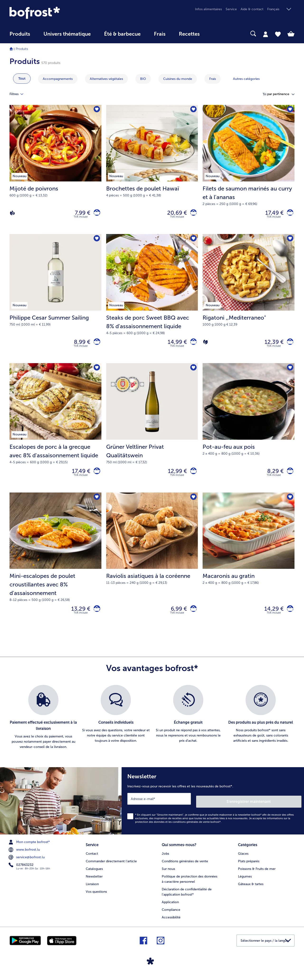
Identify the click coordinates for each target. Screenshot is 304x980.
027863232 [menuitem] (21, 871)
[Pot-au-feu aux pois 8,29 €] (249, 433)
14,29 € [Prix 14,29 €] (271, 616)
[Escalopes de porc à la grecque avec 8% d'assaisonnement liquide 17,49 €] (55, 433)
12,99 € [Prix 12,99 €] (175, 476)
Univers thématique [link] (67, 34)
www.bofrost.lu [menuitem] (25, 855)
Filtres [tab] (19, 94)
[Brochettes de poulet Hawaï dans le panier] (192, 214)
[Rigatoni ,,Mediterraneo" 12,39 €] (249, 302)
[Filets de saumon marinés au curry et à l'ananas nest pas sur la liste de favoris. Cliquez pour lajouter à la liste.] (289, 110)
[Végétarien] (205, 345)
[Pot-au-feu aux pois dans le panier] (289, 476)
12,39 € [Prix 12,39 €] (271, 345)
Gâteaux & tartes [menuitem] (251, 888)
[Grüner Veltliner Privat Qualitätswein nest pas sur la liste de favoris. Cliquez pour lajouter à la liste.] (193, 373)
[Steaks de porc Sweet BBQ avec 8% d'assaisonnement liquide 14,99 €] (152, 302)
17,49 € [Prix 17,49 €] (272, 214)
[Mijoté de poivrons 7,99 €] (55, 171)
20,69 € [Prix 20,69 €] (174, 214)
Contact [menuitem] (92, 858)
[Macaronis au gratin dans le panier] (289, 616)
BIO (143, 79)
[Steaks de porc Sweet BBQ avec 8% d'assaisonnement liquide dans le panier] (192, 345)
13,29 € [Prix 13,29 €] (78, 616)
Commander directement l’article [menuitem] (111, 865)
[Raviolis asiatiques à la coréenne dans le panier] (192, 616)
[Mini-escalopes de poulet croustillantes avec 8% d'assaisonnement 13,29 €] (55, 569)
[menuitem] (20, 36)
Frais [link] (160, 34)
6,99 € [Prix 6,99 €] (176, 616)
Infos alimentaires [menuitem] (208, 9)
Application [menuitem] (170, 906)
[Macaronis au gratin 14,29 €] (249, 569)
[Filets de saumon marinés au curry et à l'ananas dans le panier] (289, 214)
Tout (22, 79)
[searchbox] (216, 34)
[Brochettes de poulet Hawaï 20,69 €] (152, 171)
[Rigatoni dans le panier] (289, 345)
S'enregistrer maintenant (273, 807)
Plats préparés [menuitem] (249, 865)
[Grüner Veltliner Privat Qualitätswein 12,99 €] (152, 433)
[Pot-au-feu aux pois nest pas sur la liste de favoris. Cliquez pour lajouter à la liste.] (289, 373)
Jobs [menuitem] (165, 858)
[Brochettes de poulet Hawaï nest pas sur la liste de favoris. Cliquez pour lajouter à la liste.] (193, 110)
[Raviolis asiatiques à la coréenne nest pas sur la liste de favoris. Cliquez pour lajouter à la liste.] (193, 504)
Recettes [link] (189, 34)
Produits (22, 49)
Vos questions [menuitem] (96, 896)
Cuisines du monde (178, 79)
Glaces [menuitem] (243, 858)
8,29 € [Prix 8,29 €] (273, 476)
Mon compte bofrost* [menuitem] (30, 848)
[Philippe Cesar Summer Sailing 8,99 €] (55, 302)
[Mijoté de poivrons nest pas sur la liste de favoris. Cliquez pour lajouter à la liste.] (96, 110)
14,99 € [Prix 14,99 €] (174, 345)
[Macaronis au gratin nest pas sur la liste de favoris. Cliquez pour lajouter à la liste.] (289, 504)
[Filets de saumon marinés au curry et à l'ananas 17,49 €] (249, 171)
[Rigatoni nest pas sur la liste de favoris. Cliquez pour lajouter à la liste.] (289, 241)
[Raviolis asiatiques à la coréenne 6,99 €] (152, 569)
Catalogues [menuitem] (94, 873)
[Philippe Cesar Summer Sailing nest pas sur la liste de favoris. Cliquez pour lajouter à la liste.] (96, 241)
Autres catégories (246, 79)
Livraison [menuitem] (92, 888)
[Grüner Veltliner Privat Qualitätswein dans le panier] (192, 476)
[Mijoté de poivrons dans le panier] (96, 214)
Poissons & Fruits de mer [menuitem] (257, 873)
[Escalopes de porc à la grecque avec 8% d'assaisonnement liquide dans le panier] (96, 476)
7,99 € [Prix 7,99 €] (80, 214)
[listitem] (43, 726)
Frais (213, 79)
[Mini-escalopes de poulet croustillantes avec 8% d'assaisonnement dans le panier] (96, 616)
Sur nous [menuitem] (168, 873)
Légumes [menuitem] (245, 881)
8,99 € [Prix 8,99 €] (79, 345)
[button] (281, 9)
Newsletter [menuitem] (94, 881)
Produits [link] (20, 34)
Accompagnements (58, 79)
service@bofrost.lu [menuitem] (27, 863)
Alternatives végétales (106, 79)
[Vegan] (12, 214)
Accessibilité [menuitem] (171, 922)
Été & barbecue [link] (122, 34)
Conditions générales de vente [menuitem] (185, 865)
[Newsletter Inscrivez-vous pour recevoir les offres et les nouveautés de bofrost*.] (213, 808)
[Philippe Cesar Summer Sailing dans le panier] (96, 345)
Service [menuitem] (231, 9)
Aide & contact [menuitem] (252, 9)
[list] (152, 726)
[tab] (266, 34)
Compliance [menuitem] (171, 914)
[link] (52, 13)
